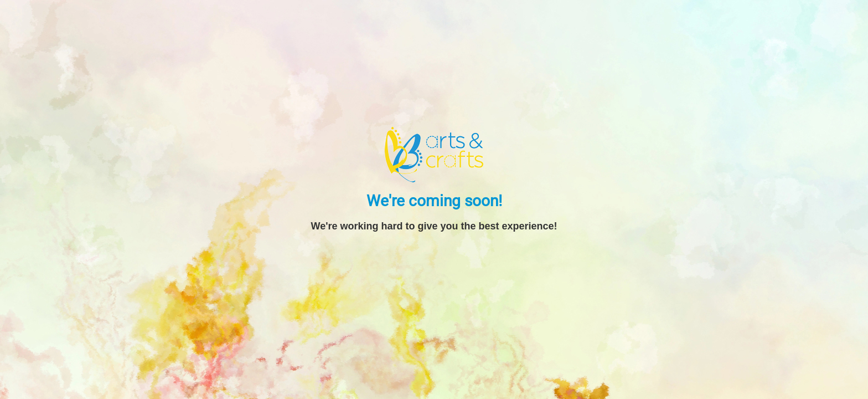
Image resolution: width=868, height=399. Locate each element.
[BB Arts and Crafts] (434, 154)
